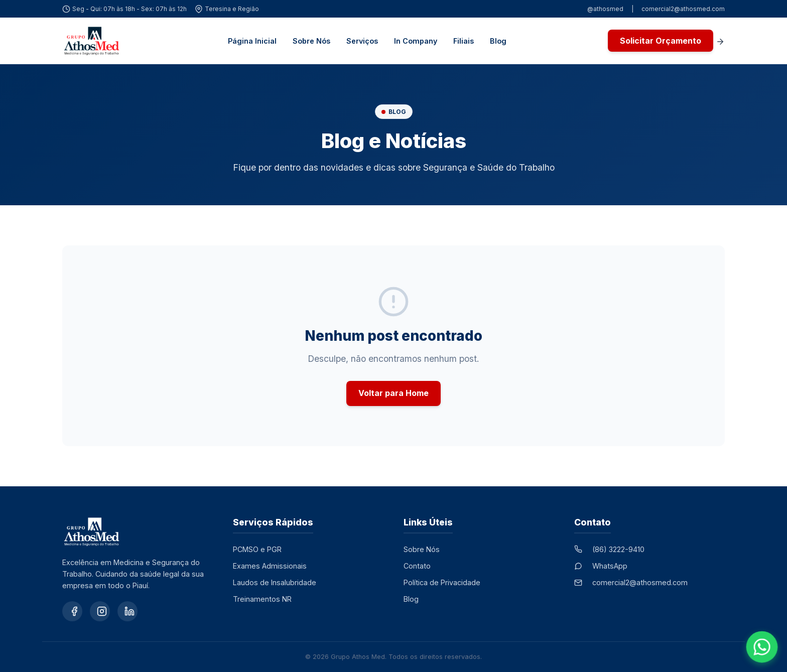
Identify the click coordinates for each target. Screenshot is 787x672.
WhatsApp (610, 566)
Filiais (464, 41)
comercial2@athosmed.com (683, 9)
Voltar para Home (393, 393)
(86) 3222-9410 (618, 549)
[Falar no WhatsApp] (762, 647)
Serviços (362, 41)
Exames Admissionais (270, 566)
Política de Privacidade (442, 582)
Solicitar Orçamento (661, 41)
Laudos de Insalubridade (275, 582)
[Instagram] (100, 611)
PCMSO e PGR (257, 549)
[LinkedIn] (127, 611)
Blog (498, 41)
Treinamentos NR (262, 599)
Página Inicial (252, 41)
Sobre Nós (311, 41)
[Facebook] (72, 611)
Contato (417, 566)
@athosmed (605, 9)
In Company (416, 41)
